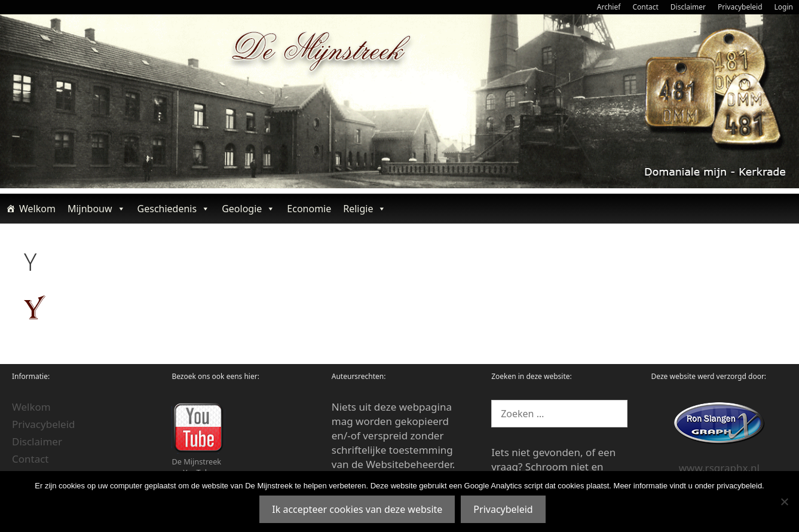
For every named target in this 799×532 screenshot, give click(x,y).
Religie (365, 209)
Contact (645, 7)
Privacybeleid (740, 7)
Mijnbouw (97, 209)
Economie (309, 209)
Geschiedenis (174, 209)
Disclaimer (688, 7)
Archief (609, 7)
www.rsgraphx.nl (719, 468)
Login (784, 7)
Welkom (37, 209)
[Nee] (784, 502)
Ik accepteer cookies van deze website (357, 509)
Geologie (248, 209)
